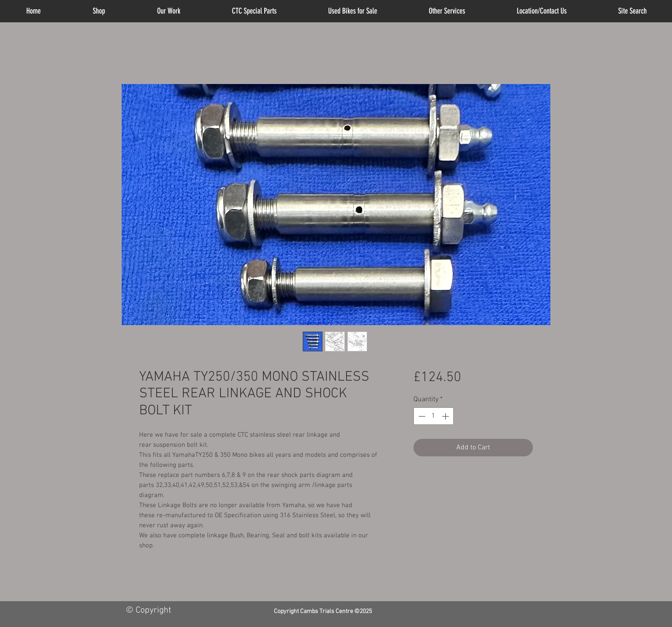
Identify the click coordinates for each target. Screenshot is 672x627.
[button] (447, 11)
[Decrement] (421, 416)
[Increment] (446, 416)
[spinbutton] (434, 416)
